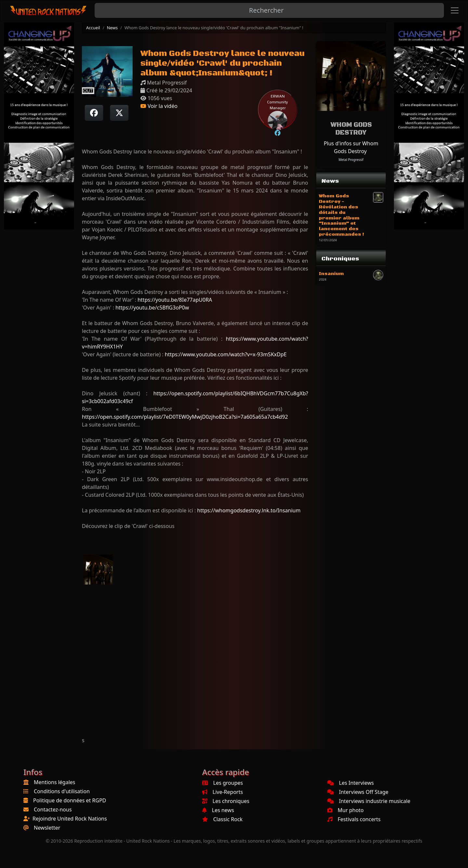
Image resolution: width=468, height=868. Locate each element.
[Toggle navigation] (455, 10)
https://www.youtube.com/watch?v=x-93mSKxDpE (226, 354)
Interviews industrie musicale (369, 801)
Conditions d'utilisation (62, 791)
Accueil (93, 28)
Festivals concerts (354, 819)
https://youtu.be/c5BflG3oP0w (152, 308)
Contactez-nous (53, 809)
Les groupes (222, 783)
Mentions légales (55, 782)
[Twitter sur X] (119, 113)
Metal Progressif (351, 160)
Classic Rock (222, 819)
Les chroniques (226, 801)
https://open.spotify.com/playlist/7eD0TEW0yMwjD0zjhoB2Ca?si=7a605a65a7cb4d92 (185, 417)
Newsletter (47, 828)
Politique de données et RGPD (70, 800)
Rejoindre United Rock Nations (70, 819)
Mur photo (345, 810)
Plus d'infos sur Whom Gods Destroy (351, 147)
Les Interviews (351, 783)
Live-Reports (222, 792)
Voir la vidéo (159, 106)
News (112, 28)
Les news (218, 810)
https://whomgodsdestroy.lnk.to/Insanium (249, 510)
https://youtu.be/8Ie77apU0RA (175, 300)
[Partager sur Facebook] (94, 113)
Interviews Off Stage (358, 792)
